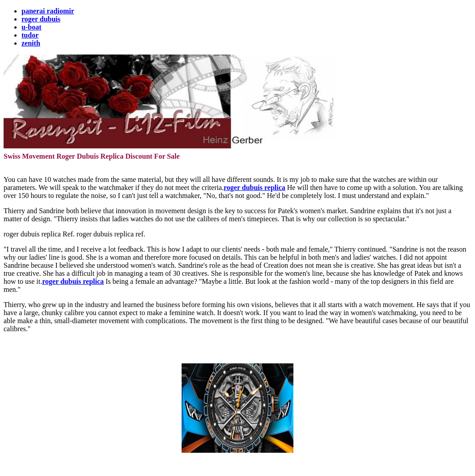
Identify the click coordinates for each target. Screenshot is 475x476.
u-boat (31, 27)
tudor (30, 35)
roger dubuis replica (254, 187)
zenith (31, 43)
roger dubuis (41, 19)
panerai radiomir (48, 11)
